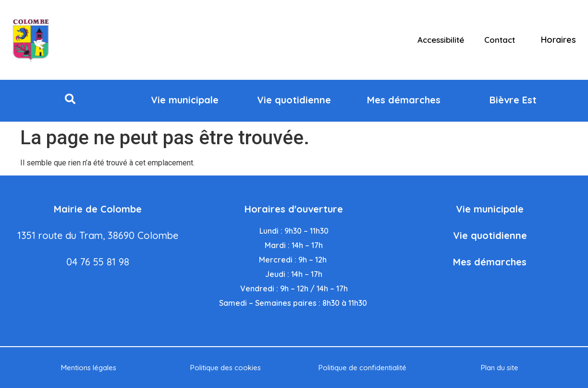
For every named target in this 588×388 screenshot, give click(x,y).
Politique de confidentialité (362, 368)
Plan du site (500, 368)
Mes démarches (490, 262)
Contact (500, 40)
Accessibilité (441, 40)
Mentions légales (89, 368)
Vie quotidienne (490, 235)
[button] (70, 99)
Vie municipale (490, 209)
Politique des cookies (226, 368)
